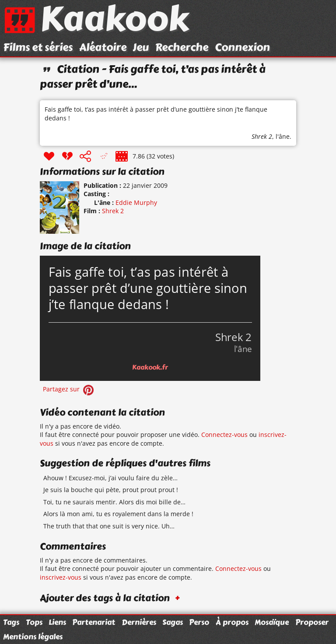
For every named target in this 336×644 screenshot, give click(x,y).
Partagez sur (69, 389)
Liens (57, 622)
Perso (199, 622)
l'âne (283, 136)
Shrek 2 (262, 136)
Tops (34, 622)
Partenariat (94, 622)
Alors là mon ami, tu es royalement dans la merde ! (118, 514)
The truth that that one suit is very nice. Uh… (109, 526)
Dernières (139, 622)
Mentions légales (33, 637)
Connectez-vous (224, 435)
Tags (11, 622)
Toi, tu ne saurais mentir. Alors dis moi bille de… (114, 502)
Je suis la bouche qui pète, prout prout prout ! (111, 490)
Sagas (173, 622)
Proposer (312, 622)
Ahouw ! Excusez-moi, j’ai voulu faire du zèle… (110, 478)
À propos (232, 622)
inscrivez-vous (61, 577)
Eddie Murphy (136, 202)
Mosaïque (272, 622)
